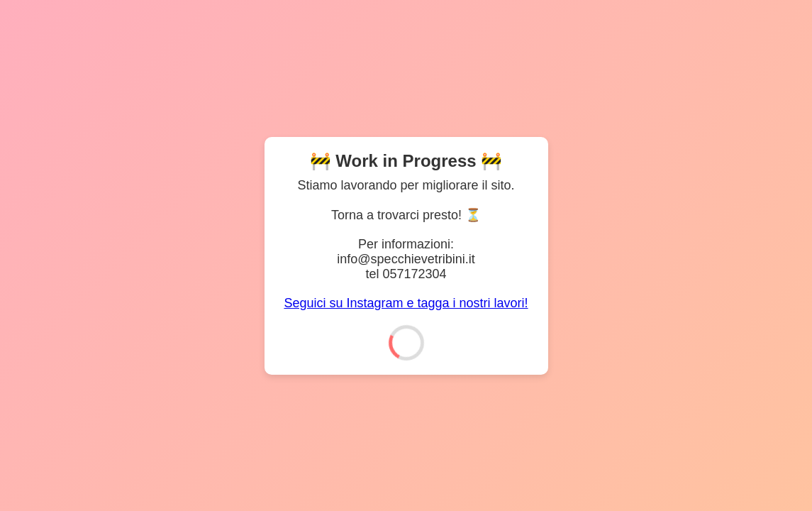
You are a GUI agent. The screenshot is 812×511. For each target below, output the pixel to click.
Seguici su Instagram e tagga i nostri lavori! (406, 303)
